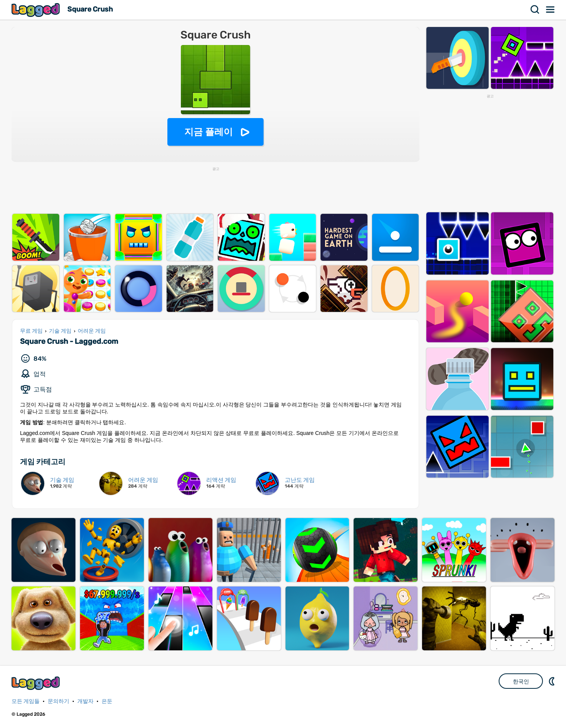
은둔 (107, 701)
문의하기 (58, 701)
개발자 (85, 701)
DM (553, 681)
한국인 (521, 681)
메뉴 (551, 10)
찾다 (535, 10)
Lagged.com (37, 683)
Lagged (37, 10)
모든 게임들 (26, 701)
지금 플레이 (209, 132)
